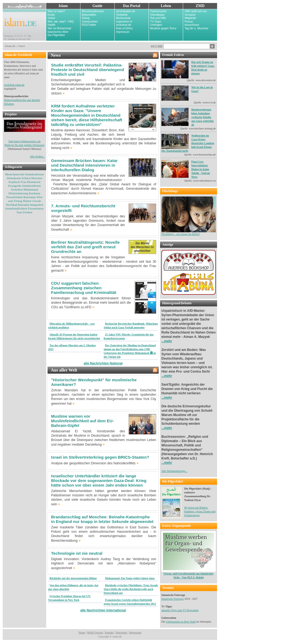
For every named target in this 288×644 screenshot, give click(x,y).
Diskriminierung (18, 193)
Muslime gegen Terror (163, 28)
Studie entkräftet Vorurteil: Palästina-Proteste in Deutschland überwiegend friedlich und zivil (87, 70)
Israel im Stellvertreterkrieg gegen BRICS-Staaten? (100, 457)
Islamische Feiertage (173, 599)
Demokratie (14, 178)
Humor (27, 201)
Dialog (86, 18)
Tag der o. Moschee (196, 28)
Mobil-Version (95, 632)
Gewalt (37, 201)
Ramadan (24, 205)
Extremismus (36, 208)
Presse (189, 22)
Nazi (19, 212)
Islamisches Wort (58, 32)
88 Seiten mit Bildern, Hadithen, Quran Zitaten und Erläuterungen (200, 511)
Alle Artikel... (37, 156)
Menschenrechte (15, 174)
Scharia (26, 178)
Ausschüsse (192, 25)
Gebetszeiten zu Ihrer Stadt (181, 622)
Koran (51, 15)
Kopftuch (14, 182)
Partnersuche (158, 11)
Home (82, 632)
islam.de (10, 46)
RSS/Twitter (89, 25)
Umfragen (156, 25)
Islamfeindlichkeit (16, 208)
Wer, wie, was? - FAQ (61, 22)
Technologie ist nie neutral (77, 553)
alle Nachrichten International (103, 610)
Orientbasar (157, 15)
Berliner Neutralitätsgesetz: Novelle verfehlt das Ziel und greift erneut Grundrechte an (85, 247)
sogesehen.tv (124, 22)
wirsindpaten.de (126, 11)
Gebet (51, 18)
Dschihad (12, 205)
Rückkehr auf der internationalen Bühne (73, 578)
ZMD (200, 6)
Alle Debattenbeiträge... (174, 471)
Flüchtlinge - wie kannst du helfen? (189, 233)
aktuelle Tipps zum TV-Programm (180, 610)
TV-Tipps (156, 22)
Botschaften (89, 15)
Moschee (37, 178)
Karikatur (35, 193)
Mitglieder (190, 18)
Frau (23, 182)
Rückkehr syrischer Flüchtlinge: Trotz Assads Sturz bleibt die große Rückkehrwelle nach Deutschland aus (131, 589)
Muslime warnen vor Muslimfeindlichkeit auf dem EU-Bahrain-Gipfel (82, 421)
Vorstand (190, 15)
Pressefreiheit (14, 197)
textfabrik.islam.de (14, 85)
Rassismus (30, 197)
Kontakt (109, 632)
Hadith (51, 25)
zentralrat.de (124, 25)
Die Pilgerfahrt (56, 35)
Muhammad (123, 18)
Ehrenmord (34, 182)
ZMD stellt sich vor (196, 11)
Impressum (123, 32)
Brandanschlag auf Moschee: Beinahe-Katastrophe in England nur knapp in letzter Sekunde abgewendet (102, 519)
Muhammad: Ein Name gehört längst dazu (130, 578)
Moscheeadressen (93, 11)
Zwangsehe (15, 186)
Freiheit (28, 212)
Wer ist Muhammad (59, 28)
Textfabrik (122, 15)
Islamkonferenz (35, 174)
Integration (36, 205)
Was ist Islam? (56, 11)
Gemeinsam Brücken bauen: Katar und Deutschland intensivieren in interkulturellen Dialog (84, 165)
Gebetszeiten (90, 22)
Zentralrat (17, 189)
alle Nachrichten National (103, 363)
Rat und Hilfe (158, 18)
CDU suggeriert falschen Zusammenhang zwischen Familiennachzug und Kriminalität (84, 288)
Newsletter (121, 632)
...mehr (167, 341)
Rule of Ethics (124, 28)
